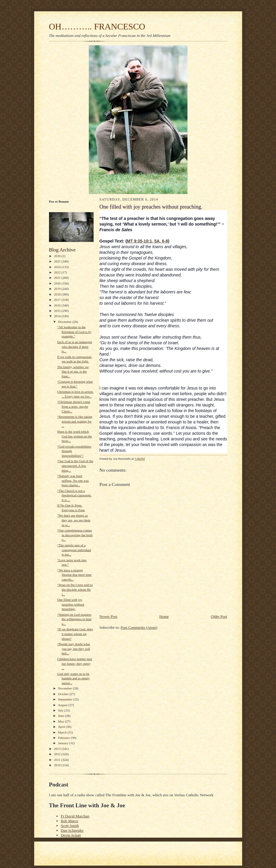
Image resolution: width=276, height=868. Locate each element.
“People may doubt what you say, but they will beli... (74, 649)
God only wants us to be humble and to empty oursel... (73, 678)
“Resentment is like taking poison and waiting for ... (75, 421)
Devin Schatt (71, 835)
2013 (58, 749)
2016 (58, 305)
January (64, 743)
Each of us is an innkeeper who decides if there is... (75, 347)
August (63, 705)
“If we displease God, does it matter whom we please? (75, 634)
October (64, 694)
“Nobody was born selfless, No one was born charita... (73, 480)
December (65, 322)
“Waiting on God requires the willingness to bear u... (74, 619)
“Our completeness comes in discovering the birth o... (75, 535)
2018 (58, 294)
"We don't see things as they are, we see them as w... (74, 520)
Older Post (219, 616)
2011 (58, 760)
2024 (58, 267)
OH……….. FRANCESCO (97, 26)
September (66, 699)
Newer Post (108, 616)
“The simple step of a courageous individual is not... (74, 550)
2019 (58, 289)
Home (164, 616)
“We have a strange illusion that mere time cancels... (74, 575)
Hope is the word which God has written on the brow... (74, 436)
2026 (58, 256)
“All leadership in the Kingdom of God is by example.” (74, 332)
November (65, 688)
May (61, 721)
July (61, 710)
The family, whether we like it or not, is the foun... (73, 372)
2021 (58, 278)
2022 (58, 272)
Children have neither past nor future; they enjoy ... (75, 663)
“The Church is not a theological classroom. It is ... (74, 495)
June (61, 716)
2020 (58, 283)
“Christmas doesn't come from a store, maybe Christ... (74, 406)
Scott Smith (70, 826)
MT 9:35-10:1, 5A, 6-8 (148, 241)
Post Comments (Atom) (139, 627)
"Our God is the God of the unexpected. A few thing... (75, 466)
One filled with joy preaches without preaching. (71, 604)
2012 (58, 754)
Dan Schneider (72, 830)
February (64, 738)
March (63, 732)
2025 (58, 261)
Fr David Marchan (75, 816)
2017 (58, 300)
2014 (58, 316)
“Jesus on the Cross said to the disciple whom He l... (75, 589)
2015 (58, 311)
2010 (58, 765)
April (62, 727)
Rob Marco (70, 821)
